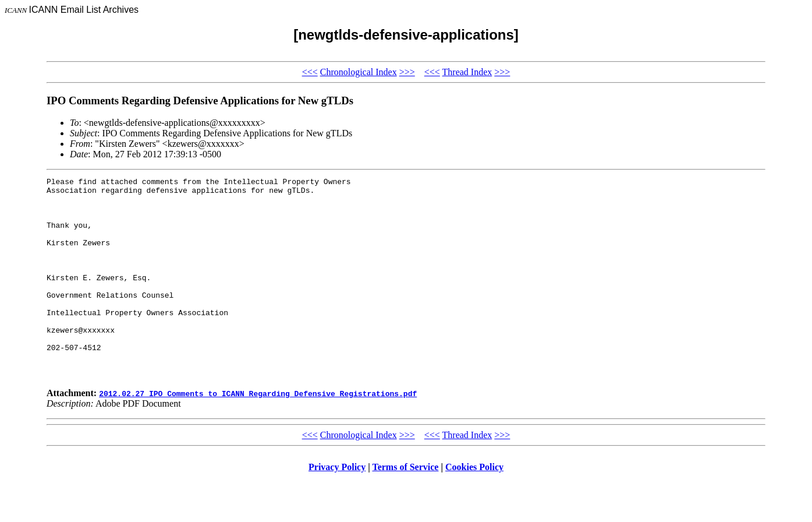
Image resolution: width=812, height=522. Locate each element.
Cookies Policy (474, 507)
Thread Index (467, 72)
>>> (407, 72)
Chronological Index (359, 72)
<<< (310, 72)
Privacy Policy (337, 507)
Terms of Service (405, 507)
